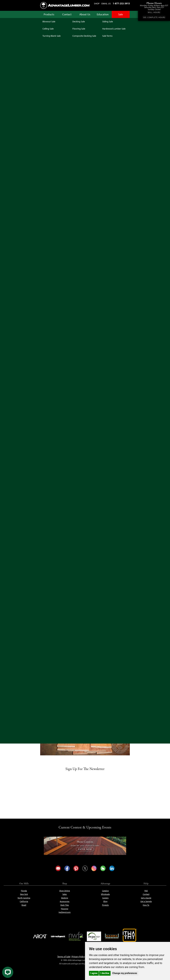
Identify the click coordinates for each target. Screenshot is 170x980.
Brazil (24, 905)
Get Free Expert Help (116, 141)
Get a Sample (146, 901)
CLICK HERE (87, 355)
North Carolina (24, 898)
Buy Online (51, 414)
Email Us (106, 3)
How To (146, 905)
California (24, 901)
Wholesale (105, 894)
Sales (65, 894)
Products (49, 14)
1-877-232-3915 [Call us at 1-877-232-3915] (121, 3)
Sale (121, 14)
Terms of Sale (64, 957)
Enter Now (85, 849)
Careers (105, 898)
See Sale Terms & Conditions (85, 116)
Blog (105, 901)
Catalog (105, 891)
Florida (24, 891)
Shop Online (65, 891)
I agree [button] (94, 973)
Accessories (65, 901)
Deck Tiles (65, 905)
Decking (65, 898)
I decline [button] (105, 973)
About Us (85, 14)
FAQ (146, 891)
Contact (67, 14)
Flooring (65, 909)
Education (103, 14)
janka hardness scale (71, 355)
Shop (97, 3)
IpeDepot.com (65, 912)
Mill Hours (154, 12)
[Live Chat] (8, 972)
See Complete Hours (154, 17)
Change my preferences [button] (125, 973)
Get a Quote (146, 898)
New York (24, 894)
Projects (105, 905)
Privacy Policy (78, 957)
